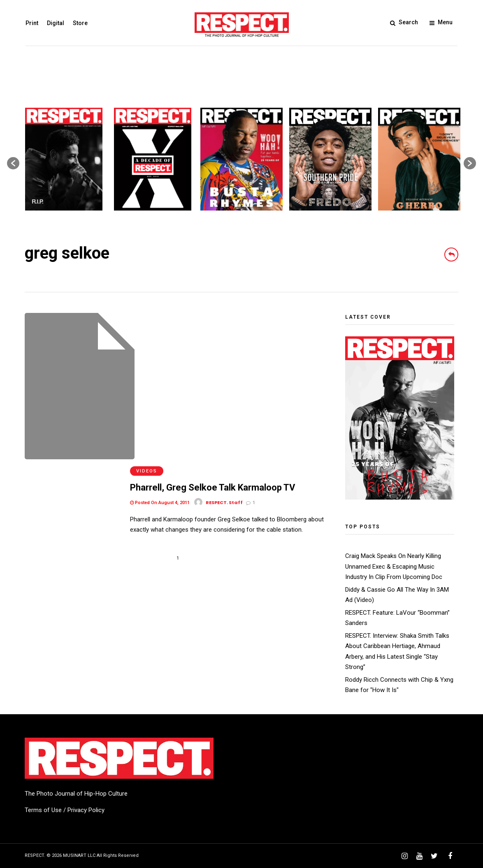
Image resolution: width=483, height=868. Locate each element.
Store (79, 23)
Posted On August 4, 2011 (160, 350)
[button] (13, 163)
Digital (55, 23)
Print (31, 23)
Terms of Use (43, 810)
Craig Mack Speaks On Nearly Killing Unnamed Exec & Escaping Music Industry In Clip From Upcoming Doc (394, 566)
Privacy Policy (86, 810)
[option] (64, 159)
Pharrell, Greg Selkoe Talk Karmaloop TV (212, 335)
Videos (147, 318)
